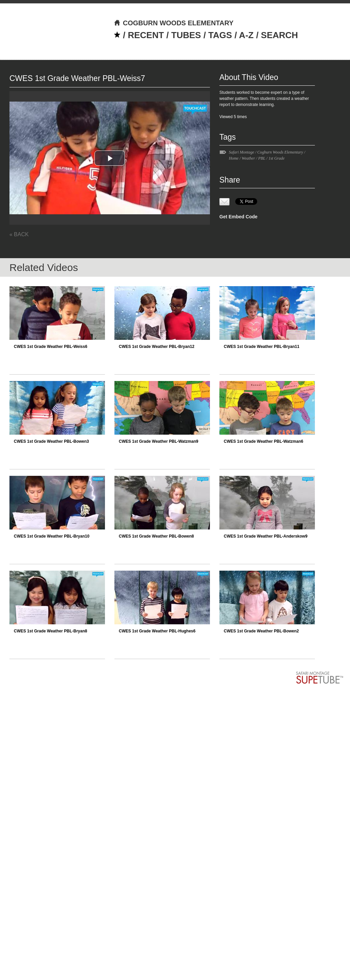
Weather (248, 158)
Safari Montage (241, 152)
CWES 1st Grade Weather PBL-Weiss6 (51, 347)
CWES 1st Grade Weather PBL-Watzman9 (158, 441)
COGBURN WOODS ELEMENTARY (174, 23)
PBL (262, 158)
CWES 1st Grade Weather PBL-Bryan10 (52, 536)
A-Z (246, 35)
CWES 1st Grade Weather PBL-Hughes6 (157, 631)
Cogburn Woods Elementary (280, 152)
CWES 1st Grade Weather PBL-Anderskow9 (266, 536)
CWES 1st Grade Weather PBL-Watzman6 (263, 441)
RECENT (146, 35)
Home (234, 158)
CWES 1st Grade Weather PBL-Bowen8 (156, 536)
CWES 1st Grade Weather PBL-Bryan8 (50, 631)
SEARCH (279, 35)
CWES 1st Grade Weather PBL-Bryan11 (262, 347)
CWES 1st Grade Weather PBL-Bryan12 (157, 347)
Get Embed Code (238, 217)
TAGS (220, 35)
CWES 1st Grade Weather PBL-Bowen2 (261, 631)
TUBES (186, 35)
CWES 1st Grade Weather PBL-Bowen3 (51, 441)
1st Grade (276, 158)
